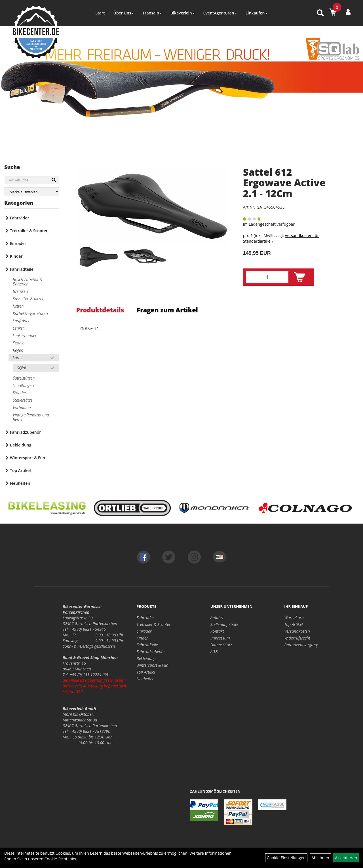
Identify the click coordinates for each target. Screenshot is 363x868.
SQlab (22, 368)
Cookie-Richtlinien (61, 859)
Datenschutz (221, 645)
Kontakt (217, 631)
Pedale (19, 343)
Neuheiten (20, 483)
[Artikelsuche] (320, 13)
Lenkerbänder (25, 335)
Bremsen (20, 291)
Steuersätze (23, 400)
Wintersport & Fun (28, 458)
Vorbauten (22, 407)
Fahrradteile (22, 269)
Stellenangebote (224, 624)
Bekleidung (21, 445)
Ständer (19, 393)
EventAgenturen (220, 13)
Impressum (220, 638)
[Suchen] (54, 180)
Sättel (18, 358)
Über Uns (124, 13)
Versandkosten (297, 631)
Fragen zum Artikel (167, 310)
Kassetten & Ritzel (28, 299)
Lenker (18, 328)
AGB (214, 652)
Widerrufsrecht (297, 638)
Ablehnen (320, 858)
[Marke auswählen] (32, 191)
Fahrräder (20, 218)
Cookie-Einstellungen (286, 858)
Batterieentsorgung (301, 645)
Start (100, 13)
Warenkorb (294, 618)
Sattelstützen (24, 378)
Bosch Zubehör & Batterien (28, 282)
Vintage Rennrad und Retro (31, 417)
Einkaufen (257, 13)
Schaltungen (23, 385)
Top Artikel (20, 470)
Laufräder (21, 321)
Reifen (18, 350)
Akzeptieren (346, 858)
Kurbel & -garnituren (30, 313)
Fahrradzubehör (25, 432)
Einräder (18, 243)
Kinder (16, 256)
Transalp (152, 13)
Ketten (18, 306)
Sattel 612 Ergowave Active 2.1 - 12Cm (284, 183)
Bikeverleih (183, 13)
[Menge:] (267, 277)
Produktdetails (100, 310)
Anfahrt (217, 618)
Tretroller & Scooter (29, 231)
